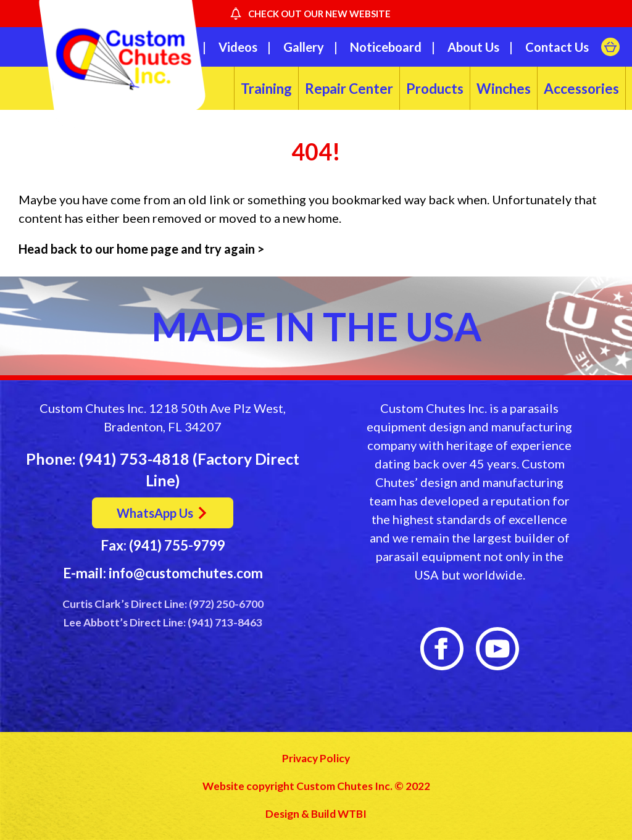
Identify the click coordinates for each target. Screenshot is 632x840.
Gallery (304, 47)
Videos (238, 47)
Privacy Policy (316, 758)
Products (435, 89)
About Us (473, 47)
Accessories (581, 89)
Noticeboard (386, 47)
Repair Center (349, 89)
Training (266, 89)
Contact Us (557, 47)
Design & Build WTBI (316, 814)
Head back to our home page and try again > (143, 249)
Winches (504, 89)
